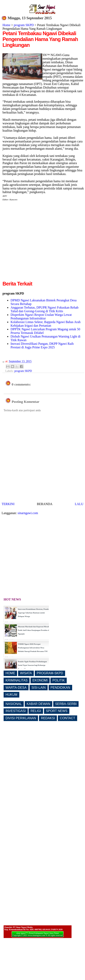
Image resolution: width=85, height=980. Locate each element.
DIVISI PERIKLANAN (21, 718)
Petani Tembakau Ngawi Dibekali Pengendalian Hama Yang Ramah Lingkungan (40, 39)
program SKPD (24, 25)
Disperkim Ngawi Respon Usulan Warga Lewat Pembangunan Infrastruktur (41, 317)
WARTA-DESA (16, 688)
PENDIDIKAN (60, 688)
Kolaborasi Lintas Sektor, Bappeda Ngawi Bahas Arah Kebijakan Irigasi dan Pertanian (45, 324)
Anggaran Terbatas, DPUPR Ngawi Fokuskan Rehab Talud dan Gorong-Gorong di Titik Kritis (44, 309)
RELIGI (36, 711)
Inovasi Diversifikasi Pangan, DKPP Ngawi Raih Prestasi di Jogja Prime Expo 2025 (42, 345)
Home (6, 25)
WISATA (26, 673)
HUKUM (12, 695)
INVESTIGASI (16, 711)
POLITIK (59, 680)
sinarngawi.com (28, 513)
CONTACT (68, 718)
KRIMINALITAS (17, 680)
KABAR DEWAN (39, 704)
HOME (10, 673)
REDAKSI (48, 718)
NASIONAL (14, 704)
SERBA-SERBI (66, 704)
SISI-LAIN (38, 688)
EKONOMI (40, 680)
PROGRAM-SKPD (50, 673)
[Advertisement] (38, 242)
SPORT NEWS (57, 711)
